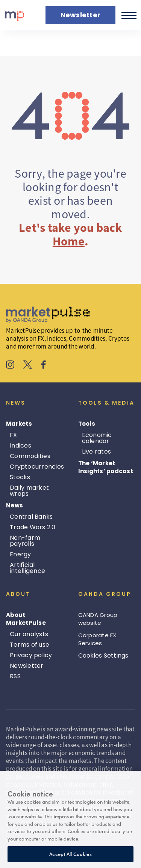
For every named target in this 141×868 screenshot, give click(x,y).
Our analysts (29, 634)
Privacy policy (31, 655)
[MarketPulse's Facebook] (43, 365)
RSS (15, 676)
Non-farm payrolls (25, 541)
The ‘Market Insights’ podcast (106, 467)
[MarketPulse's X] (28, 365)
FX (14, 435)
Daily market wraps (29, 491)
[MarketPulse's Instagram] (10, 365)
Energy (20, 554)
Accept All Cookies (70, 854)
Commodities (30, 456)
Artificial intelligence (27, 568)
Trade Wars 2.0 (33, 527)
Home (69, 241)
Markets (19, 424)
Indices (20, 445)
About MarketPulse (26, 619)
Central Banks (31, 517)
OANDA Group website (98, 619)
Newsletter (27, 666)
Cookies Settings (103, 656)
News (14, 505)
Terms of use (30, 645)
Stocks (20, 477)
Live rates (97, 452)
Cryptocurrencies (37, 467)
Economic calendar (97, 438)
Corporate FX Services (97, 639)
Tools (87, 424)
